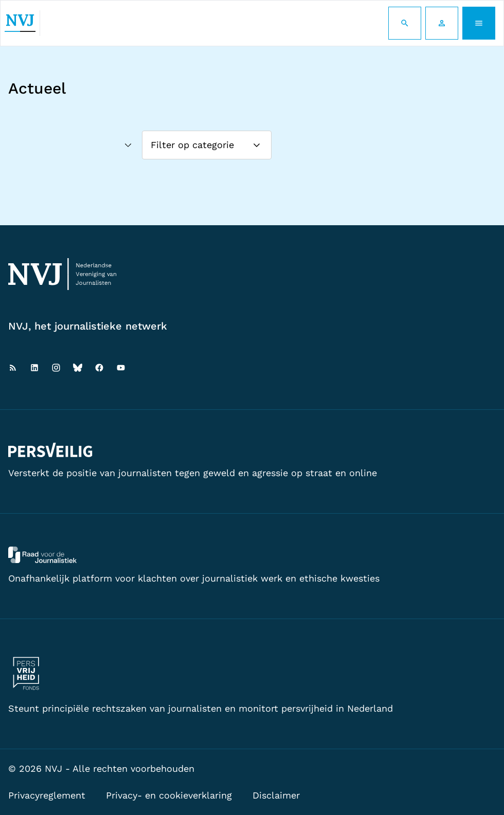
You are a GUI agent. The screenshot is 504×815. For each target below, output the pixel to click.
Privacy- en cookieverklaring (169, 795)
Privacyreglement (47, 795)
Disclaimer (276, 795)
